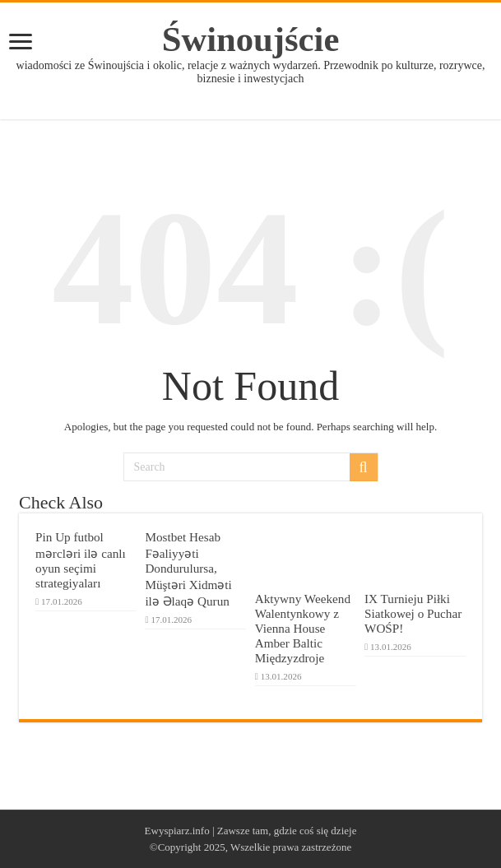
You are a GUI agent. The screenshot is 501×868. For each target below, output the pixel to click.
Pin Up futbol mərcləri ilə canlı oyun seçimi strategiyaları (81, 560)
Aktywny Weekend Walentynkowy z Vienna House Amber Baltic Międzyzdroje (303, 628)
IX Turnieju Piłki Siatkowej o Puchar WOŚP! (413, 613)
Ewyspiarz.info (177, 831)
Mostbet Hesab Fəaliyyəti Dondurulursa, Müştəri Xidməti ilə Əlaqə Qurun (188, 569)
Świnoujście (251, 39)
